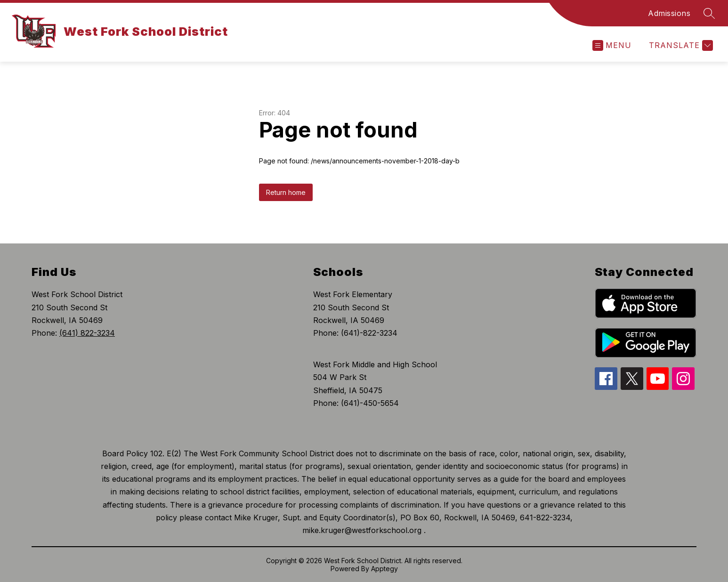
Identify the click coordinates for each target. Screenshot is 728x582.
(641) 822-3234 (87, 333)
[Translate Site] (680, 45)
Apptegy (384, 569)
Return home (286, 192)
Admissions (669, 13)
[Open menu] (612, 45)
